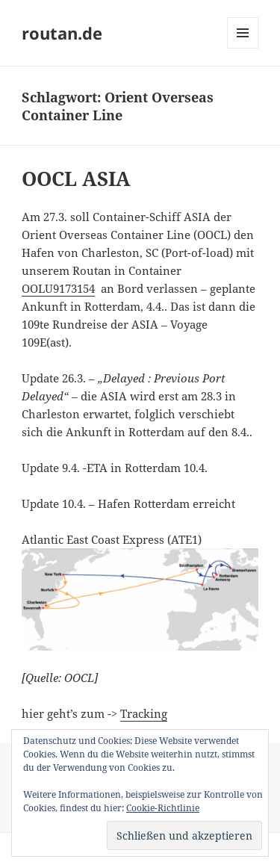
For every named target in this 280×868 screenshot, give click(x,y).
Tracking (144, 713)
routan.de (62, 33)
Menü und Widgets (243, 48)
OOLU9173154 (58, 288)
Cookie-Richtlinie (163, 808)
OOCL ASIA (76, 179)
